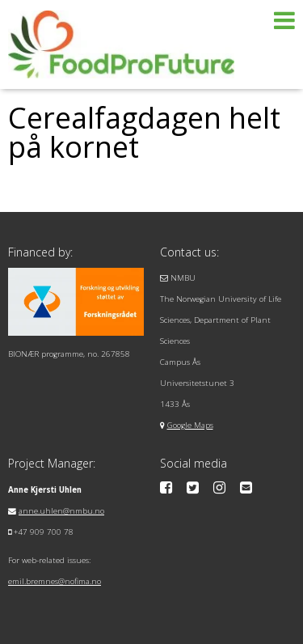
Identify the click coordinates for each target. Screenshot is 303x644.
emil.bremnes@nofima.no (55, 581)
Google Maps (190, 425)
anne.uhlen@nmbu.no (61, 511)
